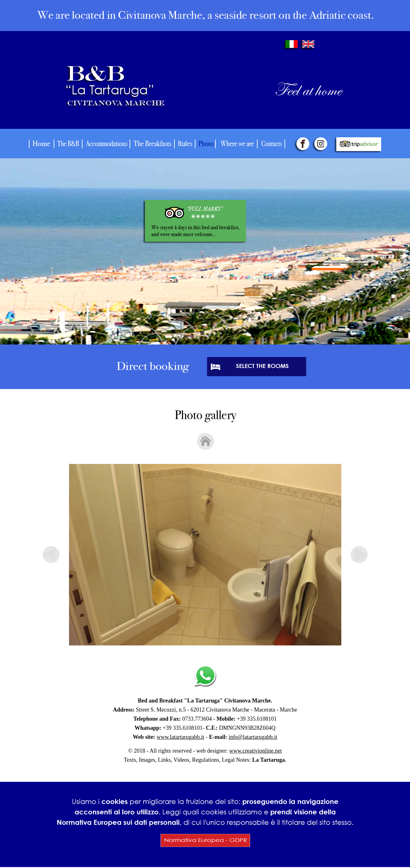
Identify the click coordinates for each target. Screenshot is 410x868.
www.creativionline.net (256, 751)
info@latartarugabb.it (253, 737)
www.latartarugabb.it (180, 737)
